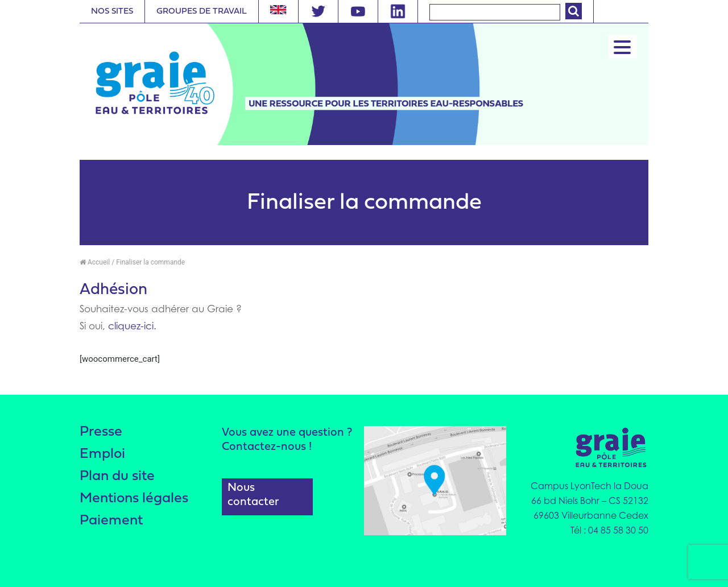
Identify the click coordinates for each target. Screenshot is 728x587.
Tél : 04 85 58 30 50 (609, 530)
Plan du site (117, 476)
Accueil (95, 262)
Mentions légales (134, 499)
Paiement (111, 521)
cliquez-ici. (132, 326)
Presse (101, 432)
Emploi (102, 454)
